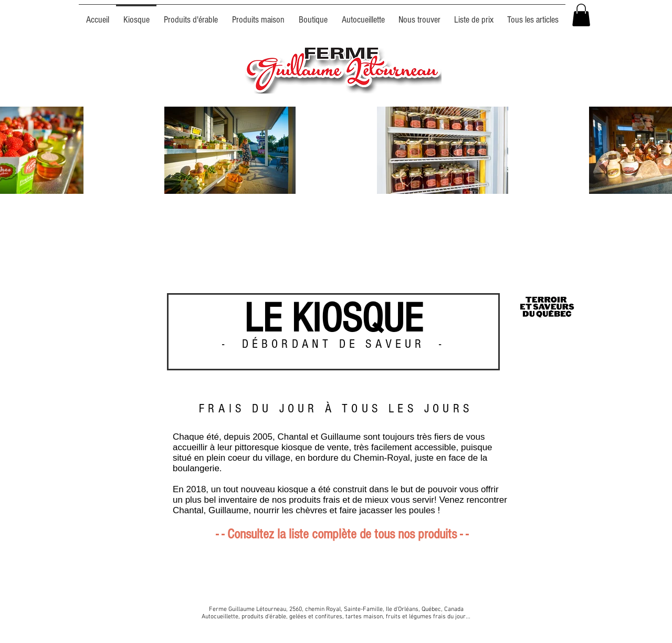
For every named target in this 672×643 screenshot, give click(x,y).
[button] (581, 15)
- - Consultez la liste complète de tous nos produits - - (342, 534)
